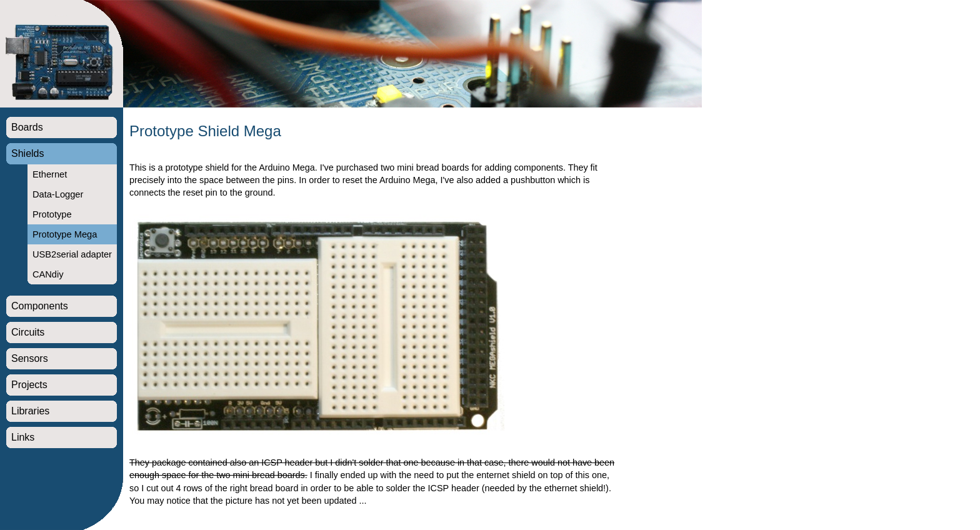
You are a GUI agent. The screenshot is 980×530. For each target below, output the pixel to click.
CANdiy (48, 274)
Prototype (52, 214)
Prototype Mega (65, 234)
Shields (27, 153)
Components (40, 306)
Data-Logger (58, 194)
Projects (29, 385)
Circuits (28, 332)
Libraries (30, 411)
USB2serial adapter (72, 254)
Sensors (30, 358)
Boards (27, 127)
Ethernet (50, 174)
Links (23, 437)
